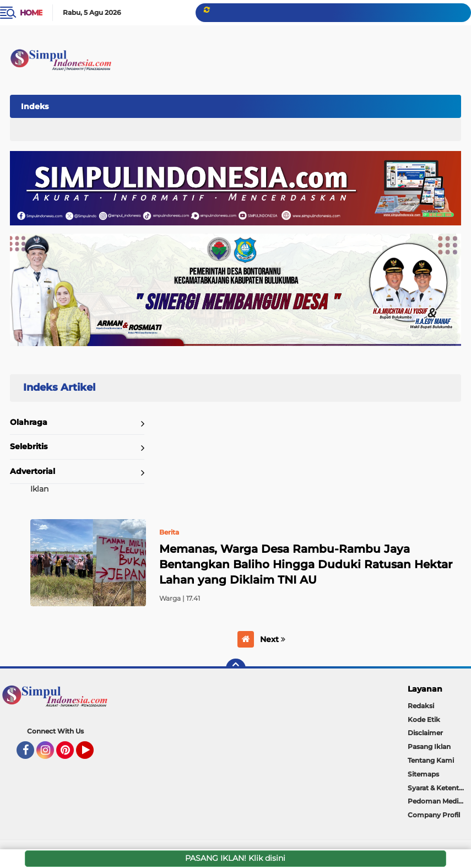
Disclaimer (425, 733)
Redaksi (421, 706)
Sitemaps (423, 774)
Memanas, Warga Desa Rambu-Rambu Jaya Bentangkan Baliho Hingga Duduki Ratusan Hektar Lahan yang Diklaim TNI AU (306, 564)
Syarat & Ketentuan (439, 788)
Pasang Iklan (429, 746)
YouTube (93, 755)
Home (31, 13)
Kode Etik (424, 719)
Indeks (35, 106)
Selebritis (29, 446)
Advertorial (33, 471)
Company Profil (434, 815)
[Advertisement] (258, 104)
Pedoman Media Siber (439, 801)
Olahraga (29, 422)
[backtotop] (236, 668)
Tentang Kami (431, 760)
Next (273, 639)
